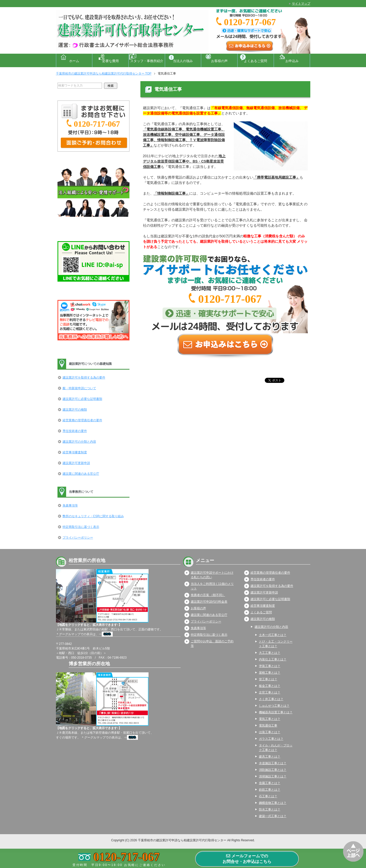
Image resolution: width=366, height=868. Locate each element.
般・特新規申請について (79, 388)
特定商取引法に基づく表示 (81, 527)
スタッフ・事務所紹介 (147, 61)
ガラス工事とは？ (271, 739)
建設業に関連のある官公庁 (81, 474)
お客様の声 (219, 61)
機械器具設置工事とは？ (276, 712)
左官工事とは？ (270, 692)
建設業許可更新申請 (76, 463)
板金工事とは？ (270, 686)
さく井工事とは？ (271, 699)
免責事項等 (70, 505)
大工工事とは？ (270, 653)
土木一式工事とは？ (273, 635)
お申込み (292, 61)
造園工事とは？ (270, 783)
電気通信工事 (268, 726)
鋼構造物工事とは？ (273, 803)
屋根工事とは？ (270, 673)
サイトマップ (301, 4)
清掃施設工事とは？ (273, 776)
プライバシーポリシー (78, 538)
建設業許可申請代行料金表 (209, 602)
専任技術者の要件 (75, 431)
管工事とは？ (268, 679)
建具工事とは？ (270, 757)
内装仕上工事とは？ (273, 659)
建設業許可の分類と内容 (79, 442)
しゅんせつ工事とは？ (274, 706)
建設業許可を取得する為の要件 (84, 378)
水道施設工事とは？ (273, 763)
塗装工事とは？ (270, 666)
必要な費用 (111, 61)
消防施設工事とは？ (273, 770)
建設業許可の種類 (75, 410)
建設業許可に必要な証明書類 (82, 399)
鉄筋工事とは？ (270, 790)
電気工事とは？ (270, 719)
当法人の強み (183, 61)
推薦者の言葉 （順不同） (208, 595)
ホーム (74, 61)
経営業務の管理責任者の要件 (82, 420)
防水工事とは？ (270, 809)
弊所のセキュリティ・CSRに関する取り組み (93, 516)
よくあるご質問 (255, 61)
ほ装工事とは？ (270, 732)
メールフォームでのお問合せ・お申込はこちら (247, 859)
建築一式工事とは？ (273, 816)
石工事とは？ (268, 796)
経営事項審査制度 (75, 452)
